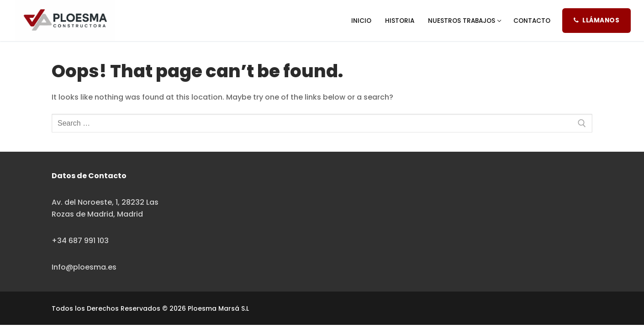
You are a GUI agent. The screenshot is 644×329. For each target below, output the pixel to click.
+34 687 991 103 (80, 241)
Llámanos (596, 20)
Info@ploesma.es (84, 267)
